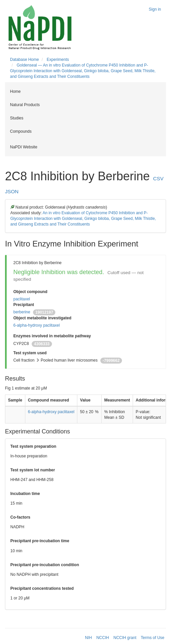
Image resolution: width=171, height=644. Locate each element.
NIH (88, 638)
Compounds (21, 131)
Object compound (30, 292)
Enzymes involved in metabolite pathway (52, 336)
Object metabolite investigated (42, 318)
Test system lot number (33, 470)
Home (15, 91)
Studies (17, 118)
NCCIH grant (125, 638)
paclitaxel (22, 299)
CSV (158, 178)
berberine (22, 312)
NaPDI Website (24, 147)
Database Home (24, 60)
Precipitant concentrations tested (42, 588)
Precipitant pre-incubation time (40, 541)
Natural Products (25, 105)
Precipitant (24, 305)
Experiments (58, 60)
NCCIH (103, 638)
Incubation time (25, 494)
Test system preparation (33, 446)
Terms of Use (152, 638)
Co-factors (20, 517)
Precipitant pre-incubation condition (45, 565)
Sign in (155, 9)
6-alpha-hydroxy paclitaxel (36, 325)
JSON (12, 191)
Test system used (30, 353)
